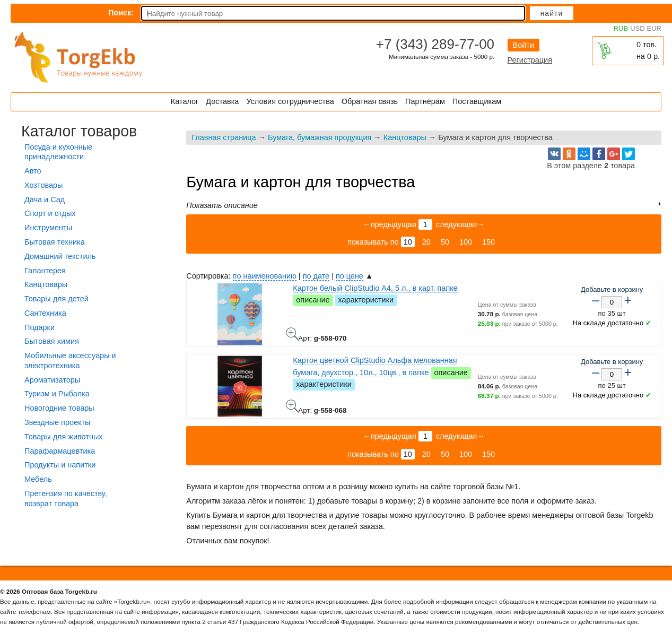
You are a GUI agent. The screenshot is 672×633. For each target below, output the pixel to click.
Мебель (38, 479)
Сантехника (45, 313)
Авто (33, 171)
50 (445, 242)
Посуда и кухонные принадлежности (58, 152)
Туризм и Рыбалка (57, 394)
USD (637, 28)
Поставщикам (477, 101)
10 (408, 242)
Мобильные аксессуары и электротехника (70, 361)
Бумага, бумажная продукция (320, 137)
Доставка (222, 101)
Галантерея (45, 271)
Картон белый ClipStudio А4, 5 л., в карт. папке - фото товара (292, 334)
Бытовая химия (52, 341)
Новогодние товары (59, 408)
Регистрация (530, 60)
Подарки (40, 327)
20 (426, 242)
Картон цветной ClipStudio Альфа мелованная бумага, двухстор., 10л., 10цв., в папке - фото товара (292, 406)
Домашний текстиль (60, 256)
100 (466, 242)
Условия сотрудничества (290, 101)
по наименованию (265, 276)
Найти (552, 13)
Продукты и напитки (60, 465)
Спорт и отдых (50, 213)
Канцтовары (405, 137)
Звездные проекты (57, 422)
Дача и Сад (45, 200)
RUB (621, 28)
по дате (316, 276)
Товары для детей (56, 299)
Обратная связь (370, 101)
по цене (350, 276)
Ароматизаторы (52, 380)
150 (488, 242)
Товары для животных (63, 437)
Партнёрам (425, 101)
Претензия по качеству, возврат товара (66, 498)
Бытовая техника (55, 242)
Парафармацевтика (60, 451)
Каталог (185, 101)
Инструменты (48, 228)
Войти (523, 45)
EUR (654, 28)
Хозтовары (43, 185)
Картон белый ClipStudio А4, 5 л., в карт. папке (375, 288)
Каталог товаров (79, 131)
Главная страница (224, 137)
